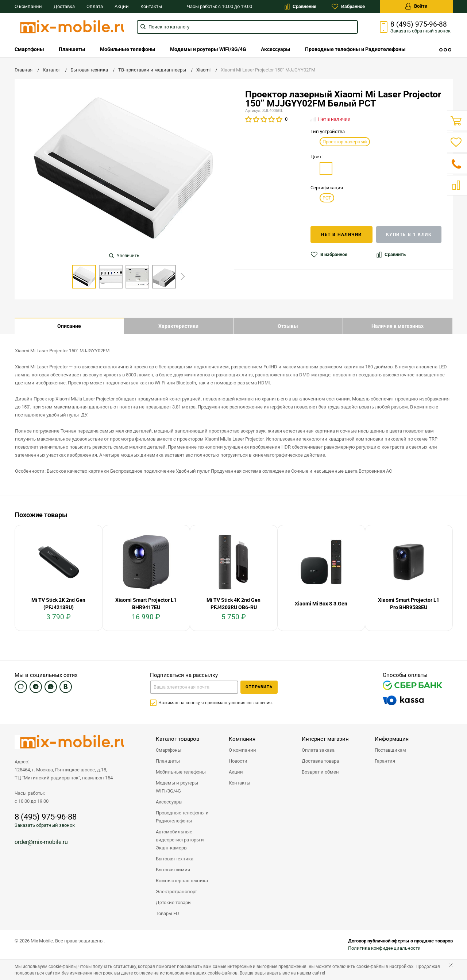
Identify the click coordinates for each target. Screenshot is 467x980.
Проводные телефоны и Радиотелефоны (355, 49)
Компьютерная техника (182, 881)
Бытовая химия (173, 870)
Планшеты (72, 49)
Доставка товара (320, 761)
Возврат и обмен (320, 772)
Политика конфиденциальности (384, 948)
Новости (238, 761)
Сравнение (300, 7)
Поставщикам (390, 750)
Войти (416, 6)
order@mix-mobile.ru (41, 842)
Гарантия (385, 761)
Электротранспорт (176, 892)
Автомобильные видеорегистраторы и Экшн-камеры (180, 840)
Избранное (348, 7)
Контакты (151, 6)
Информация (392, 739)
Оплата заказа (318, 750)
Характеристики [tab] (178, 326)
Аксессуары (276, 49)
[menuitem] (29, 49)
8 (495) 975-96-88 (419, 24)
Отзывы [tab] (288, 326)
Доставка (64, 6)
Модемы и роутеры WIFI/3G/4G (208, 49)
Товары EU (167, 913)
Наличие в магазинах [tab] (397, 326)
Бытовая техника (175, 859)
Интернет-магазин (325, 739)
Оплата (95, 6)
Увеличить (124, 256)
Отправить (259, 687)
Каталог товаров (178, 739)
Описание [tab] (69, 326)
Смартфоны (29, 49)
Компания (242, 739)
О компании (28, 6)
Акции (122, 6)
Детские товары (174, 902)
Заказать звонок (420, 31)
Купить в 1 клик (409, 235)
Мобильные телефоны (128, 49)
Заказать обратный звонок (45, 825)
